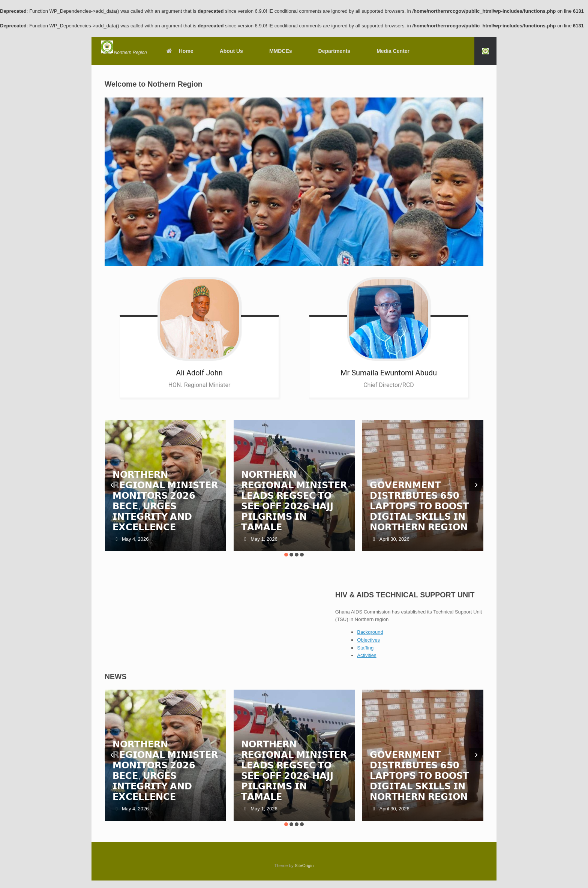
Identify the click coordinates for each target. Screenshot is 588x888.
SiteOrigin (304, 865)
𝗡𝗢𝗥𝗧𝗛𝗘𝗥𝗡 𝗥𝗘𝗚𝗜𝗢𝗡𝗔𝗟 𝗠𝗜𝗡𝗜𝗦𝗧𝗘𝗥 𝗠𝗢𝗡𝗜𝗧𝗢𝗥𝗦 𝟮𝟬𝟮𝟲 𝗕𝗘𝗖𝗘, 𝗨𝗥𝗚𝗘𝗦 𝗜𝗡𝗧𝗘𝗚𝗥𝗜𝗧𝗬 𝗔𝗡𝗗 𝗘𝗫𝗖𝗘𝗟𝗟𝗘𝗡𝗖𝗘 (165, 501)
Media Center (393, 51)
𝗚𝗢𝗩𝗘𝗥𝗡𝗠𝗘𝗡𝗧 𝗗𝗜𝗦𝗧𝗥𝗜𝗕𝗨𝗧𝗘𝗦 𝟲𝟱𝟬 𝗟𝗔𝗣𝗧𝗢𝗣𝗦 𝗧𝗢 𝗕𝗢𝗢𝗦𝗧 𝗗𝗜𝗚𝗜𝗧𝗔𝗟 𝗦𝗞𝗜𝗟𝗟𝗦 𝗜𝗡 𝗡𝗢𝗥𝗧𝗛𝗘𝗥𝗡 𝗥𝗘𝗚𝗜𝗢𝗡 (419, 506)
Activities (367, 655)
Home (180, 51)
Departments (334, 51)
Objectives (368, 640)
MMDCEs (281, 51)
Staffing (365, 648)
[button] (485, 51)
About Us (231, 51)
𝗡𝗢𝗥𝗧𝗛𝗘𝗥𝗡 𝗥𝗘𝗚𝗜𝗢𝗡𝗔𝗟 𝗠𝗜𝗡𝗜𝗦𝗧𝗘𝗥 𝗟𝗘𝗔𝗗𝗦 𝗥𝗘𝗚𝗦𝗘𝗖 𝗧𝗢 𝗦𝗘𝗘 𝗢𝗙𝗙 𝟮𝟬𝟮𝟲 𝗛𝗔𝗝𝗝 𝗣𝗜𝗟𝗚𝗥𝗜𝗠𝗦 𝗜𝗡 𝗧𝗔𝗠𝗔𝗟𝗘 (294, 501)
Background (370, 632)
